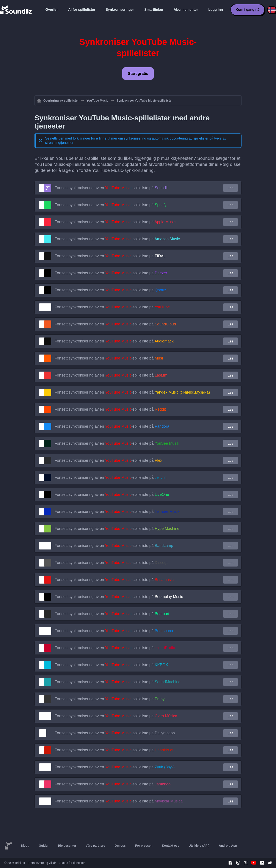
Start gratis (138, 74)
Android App (228, 846)
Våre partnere (95, 846)
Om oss (120, 846)
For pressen (144, 846)
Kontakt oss (171, 846)
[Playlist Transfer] (16, 10)
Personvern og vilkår (42, 863)
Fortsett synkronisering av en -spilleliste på (112, 188)
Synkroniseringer (120, 10)
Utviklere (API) (199, 846)
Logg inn (216, 10)
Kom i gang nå (248, 10)
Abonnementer (186, 10)
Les (231, 188)
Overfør (52, 10)
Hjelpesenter (67, 846)
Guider (44, 846)
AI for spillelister (82, 10)
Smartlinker (154, 10)
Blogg (25, 846)
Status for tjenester (72, 863)
